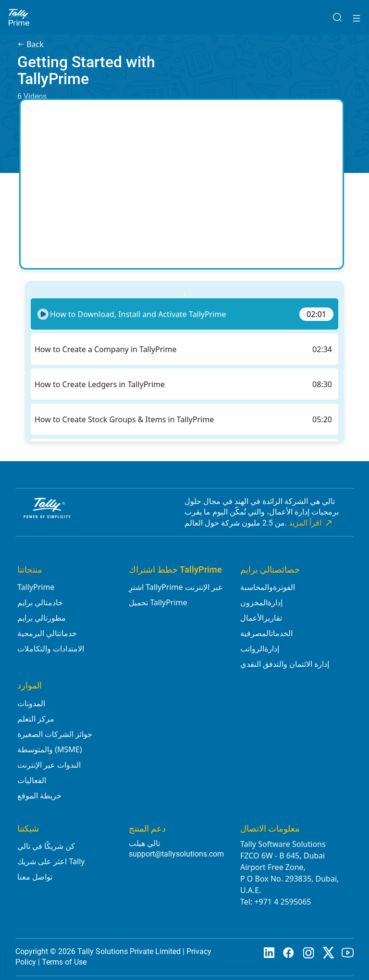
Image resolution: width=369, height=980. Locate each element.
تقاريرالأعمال (261, 618)
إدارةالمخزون (261, 602)
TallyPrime (36, 587)
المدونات (31, 703)
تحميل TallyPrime (158, 602)
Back (31, 44)
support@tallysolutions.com (176, 854)
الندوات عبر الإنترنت (49, 765)
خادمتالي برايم (40, 602)
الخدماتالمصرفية (266, 633)
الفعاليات (32, 780)
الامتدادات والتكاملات (51, 649)
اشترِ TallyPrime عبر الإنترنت (176, 587)
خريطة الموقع (39, 796)
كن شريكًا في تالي (46, 846)
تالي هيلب (144, 843)
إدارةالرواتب (260, 649)
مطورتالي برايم (42, 618)
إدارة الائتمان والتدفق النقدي (285, 664)
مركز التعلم (36, 719)
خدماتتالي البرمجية (47, 633)
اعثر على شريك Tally (51, 861)
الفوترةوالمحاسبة (268, 587)
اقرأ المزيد (311, 523)
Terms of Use (64, 962)
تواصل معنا (35, 877)
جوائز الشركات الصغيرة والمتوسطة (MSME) (55, 742)
